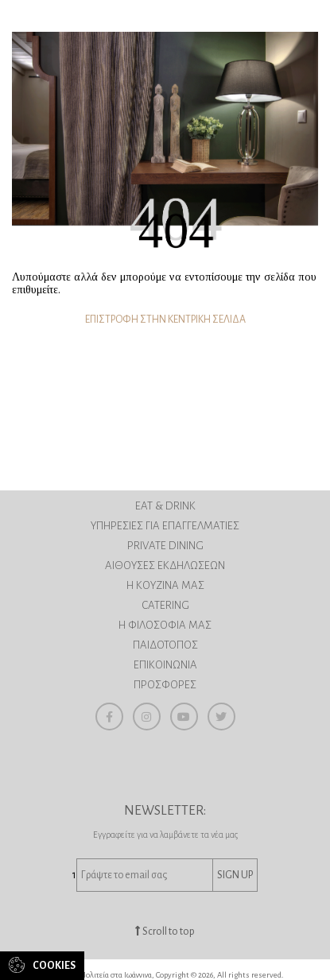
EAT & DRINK (165, 506)
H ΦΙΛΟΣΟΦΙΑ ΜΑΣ (165, 625)
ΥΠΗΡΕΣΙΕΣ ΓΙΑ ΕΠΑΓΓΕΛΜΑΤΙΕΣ (165, 526)
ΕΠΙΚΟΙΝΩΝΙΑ (165, 665)
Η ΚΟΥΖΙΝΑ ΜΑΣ (165, 585)
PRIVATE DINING (165, 546)
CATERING (165, 605)
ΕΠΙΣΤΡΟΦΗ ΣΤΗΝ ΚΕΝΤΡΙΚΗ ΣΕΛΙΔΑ (165, 320)
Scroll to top (165, 932)
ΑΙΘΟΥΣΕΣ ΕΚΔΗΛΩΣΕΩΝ (165, 566)
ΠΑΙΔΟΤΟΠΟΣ (165, 645)
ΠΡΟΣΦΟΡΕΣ (165, 685)
